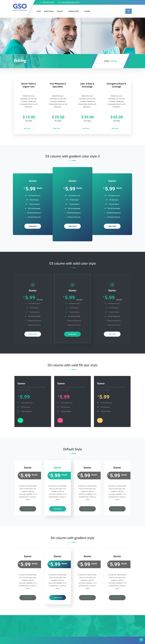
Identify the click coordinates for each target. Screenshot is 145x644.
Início (39, 11)
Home (107, 61)
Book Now (29, 129)
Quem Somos (49, 11)
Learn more (33, 226)
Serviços (61, 11)
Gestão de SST (75, 11)
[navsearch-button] (129, 11)
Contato (88, 11)
